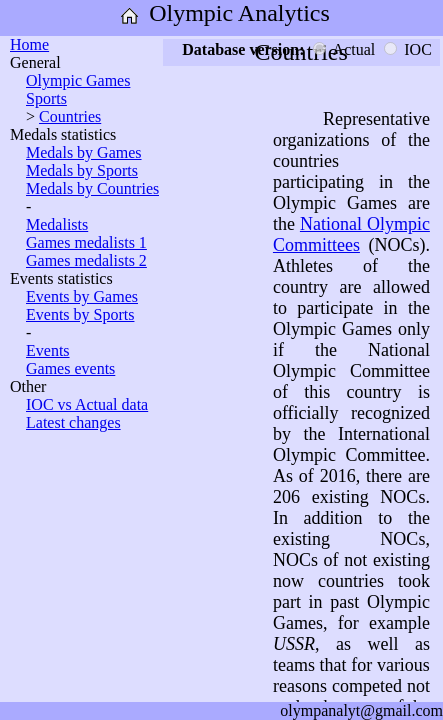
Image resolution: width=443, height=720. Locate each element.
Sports (46, 98)
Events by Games (82, 296)
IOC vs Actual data (87, 404)
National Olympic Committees (351, 234)
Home (29, 44)
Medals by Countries (92, 188)
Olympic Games (78, 80)
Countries (70, 116)
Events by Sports (80, 314)
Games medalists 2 (86, 260)
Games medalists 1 (86, 242)
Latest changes (73, 422)
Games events (70, 368)
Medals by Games (84, 152)
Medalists (57, 224)
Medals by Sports (82, 170)
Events (48, 350)
